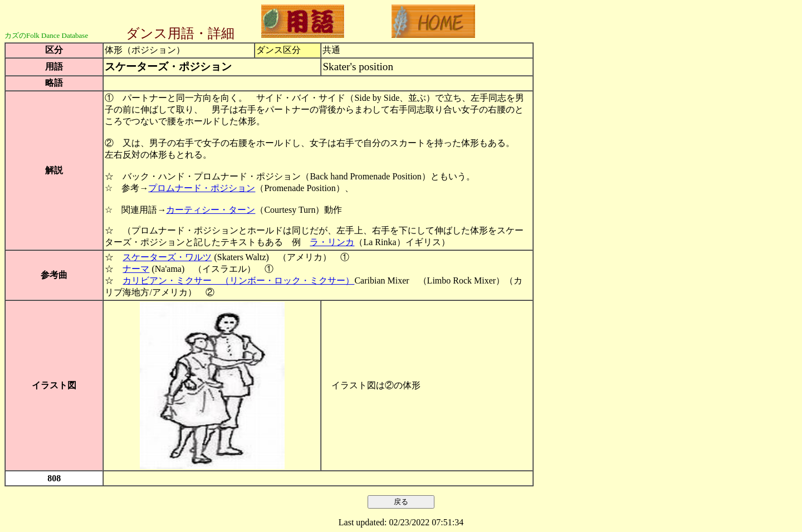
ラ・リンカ (332, 242)
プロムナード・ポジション (202, 188)
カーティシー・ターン (211, 210)
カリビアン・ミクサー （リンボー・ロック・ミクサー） (238, 280)
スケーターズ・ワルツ (167, 257)
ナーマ (136, 269)
